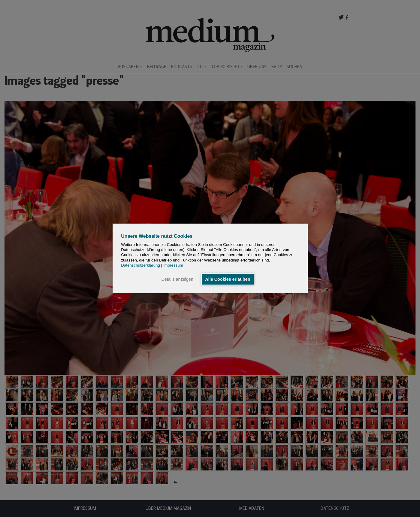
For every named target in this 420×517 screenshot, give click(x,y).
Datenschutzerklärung (141, 265)
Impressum (173, 265)
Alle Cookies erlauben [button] (228, 279)
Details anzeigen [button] (177, 279)
